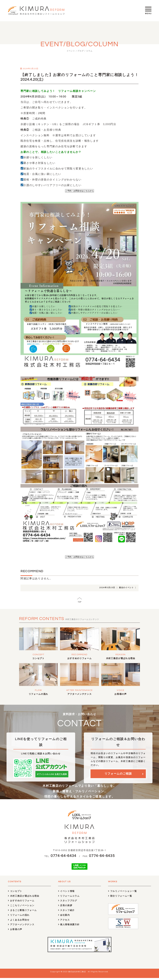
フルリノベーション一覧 (123, 893)
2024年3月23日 (107, 588)
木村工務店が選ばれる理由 (121, 658)
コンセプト (38, 658)
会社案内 (64, 917)
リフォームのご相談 (118, 775)
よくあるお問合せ (19, 922)
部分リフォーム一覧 (120, 898)
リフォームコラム (69, 898)
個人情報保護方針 (69, 927)
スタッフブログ (68, 903)
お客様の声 (120, 694)
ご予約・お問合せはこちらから (79, 191)
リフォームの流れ (38, 694)
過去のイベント (126, 588)
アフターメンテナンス (80, 694)
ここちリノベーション (21, 907)
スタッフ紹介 (66, 912)
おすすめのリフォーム (80, 658)
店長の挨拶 (65, 907)
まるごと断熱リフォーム (22, 912)
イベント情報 (66, 893)
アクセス (64, 922)
